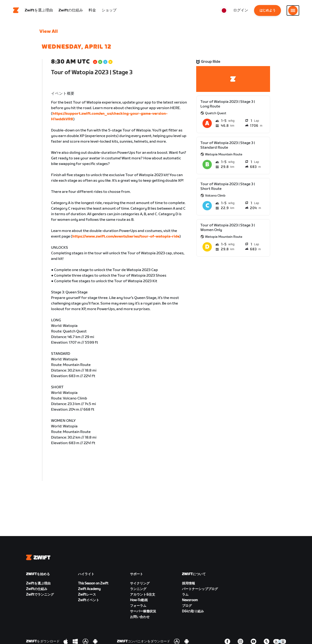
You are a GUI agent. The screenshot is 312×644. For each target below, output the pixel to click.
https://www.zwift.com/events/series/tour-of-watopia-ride (126, 236)
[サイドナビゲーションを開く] (293, 10)
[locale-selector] (224, 10)
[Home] (16, 10)
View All (49, 31)
